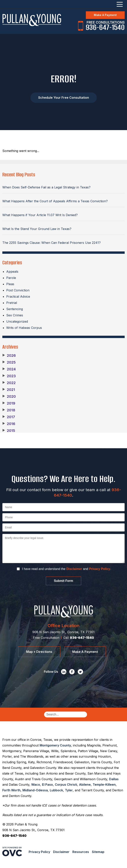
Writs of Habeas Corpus (24, 328)
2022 (9, 383)
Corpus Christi (66, 785)
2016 (9, 424)
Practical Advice (18, 296)
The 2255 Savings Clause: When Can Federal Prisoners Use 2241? (52, 243)
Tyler (69, 790)
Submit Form (63, 581)
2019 (9, 403)
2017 (9, 417)
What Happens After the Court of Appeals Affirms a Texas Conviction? (55, 201)
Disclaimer (74, 569)
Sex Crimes (15, 315)
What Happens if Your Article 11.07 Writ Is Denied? (40, 215)
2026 (9, 356)
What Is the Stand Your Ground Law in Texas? (37, 229)
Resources (81, 852)
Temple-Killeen (104, 785)
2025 (9, 362)
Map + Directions (39, 652)
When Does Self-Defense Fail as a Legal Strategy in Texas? (46, 187)
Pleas (10, 284)
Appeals (12, 272)
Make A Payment (105, 15)
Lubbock (56, 790)
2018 (9, 410)
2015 (9, 431)
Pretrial (12, 303)
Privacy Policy (100, 569)
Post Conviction (18, 290)
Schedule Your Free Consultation (64, 98)
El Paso (47, 785)
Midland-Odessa (35, 790)
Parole (11, 278)
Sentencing (15, 309)
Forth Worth (11, 790)
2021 (9, 390)
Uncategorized (17, 321)
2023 (9, 376)
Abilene (85, 785)
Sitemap (98, 852)
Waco (36, 785)
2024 (9, 369)
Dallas (114, 779)
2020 (9, 397)
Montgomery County (55, 745)
